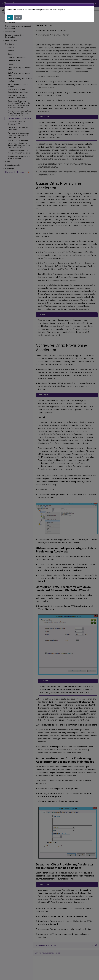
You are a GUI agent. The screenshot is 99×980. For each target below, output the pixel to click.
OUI (10, 17)
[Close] (93, 5)
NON (18, 17)
